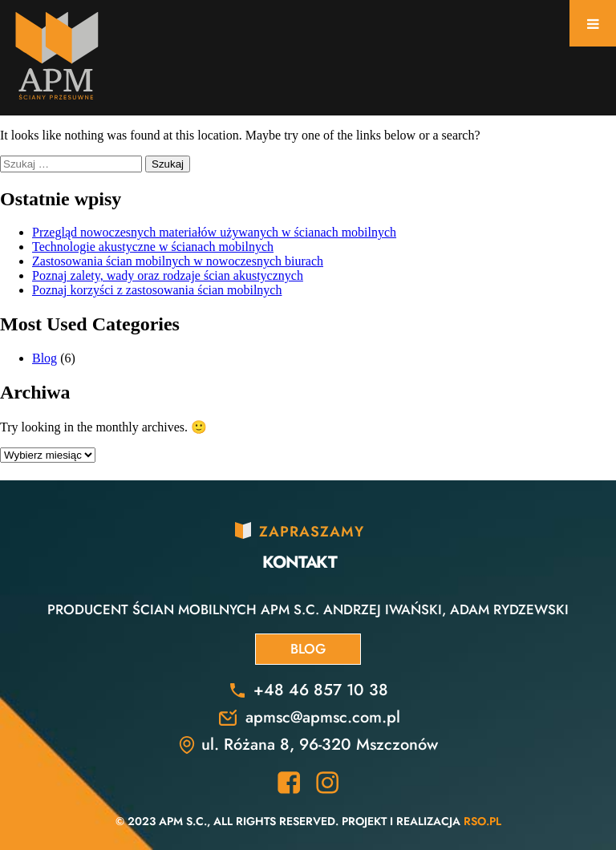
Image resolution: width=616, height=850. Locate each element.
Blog (45, 358)
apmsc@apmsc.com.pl (323, 717)
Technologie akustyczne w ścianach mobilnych (153, 247)
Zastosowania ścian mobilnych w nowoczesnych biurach (178, 261)
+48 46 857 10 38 (321, 690)
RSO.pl (482, 821)
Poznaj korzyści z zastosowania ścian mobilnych (157, 290)
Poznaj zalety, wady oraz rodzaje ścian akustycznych (168, 275)
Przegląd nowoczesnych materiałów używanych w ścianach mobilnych (214, 232)
